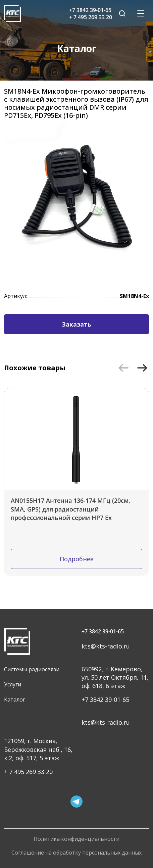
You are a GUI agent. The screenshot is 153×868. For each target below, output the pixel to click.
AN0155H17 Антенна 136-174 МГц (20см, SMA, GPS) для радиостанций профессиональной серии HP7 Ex (70, 509)
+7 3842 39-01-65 (103, 631)
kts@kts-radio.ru (106, 646)
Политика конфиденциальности (76, 839)
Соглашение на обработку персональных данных (76, 853)
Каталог (15, 700)
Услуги (13, 684)
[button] (123, 368)
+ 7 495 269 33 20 (28, 772)
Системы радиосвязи (32, 669)
